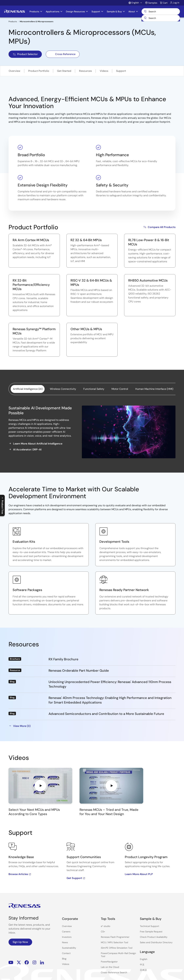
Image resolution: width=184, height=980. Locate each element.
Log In (176, 3)
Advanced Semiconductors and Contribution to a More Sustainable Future (106, 714)
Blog (64, 959)
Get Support (76, 878)
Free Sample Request (151, 932)
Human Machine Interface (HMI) (154, 389)
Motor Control (120, 389)
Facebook (27, 963)
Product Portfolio (39, 71)
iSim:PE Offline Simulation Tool (117, 948)
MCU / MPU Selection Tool (114, 942)
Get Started (64, 71)
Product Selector (25, 54)
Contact (66, 953)
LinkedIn (42, 963)
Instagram (34, 963)
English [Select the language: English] (144, 959)
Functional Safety (94, 389)
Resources (85, 71)
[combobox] (161, 18)
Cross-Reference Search (114, 972)
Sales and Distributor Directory (156, 942)
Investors (67, 937)
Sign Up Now (20, 942)
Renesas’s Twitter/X (19, 963)
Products (13, 22)
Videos (104, 71)
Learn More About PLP (139, 874)
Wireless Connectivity (63, 389)
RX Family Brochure (63, 659)
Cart (165, 3)
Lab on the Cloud (110, 967)
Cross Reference (63, 54)
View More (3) (20, 726)
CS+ (103, 932)
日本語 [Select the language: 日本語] (143, 970)
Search (161, 11)
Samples (153, 3)
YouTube (11, 963)
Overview (15, 71)
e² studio (106, 926)
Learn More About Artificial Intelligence (35, 444)
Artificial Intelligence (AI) (28, 389)
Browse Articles (20, 874)
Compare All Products (159, 227)
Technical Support (149, 926)
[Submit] (145, 18)
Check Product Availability (154, 937)
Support (121, 71)
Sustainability (69, 948)
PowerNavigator (109, 962)
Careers (66, 932)
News (65, 942)
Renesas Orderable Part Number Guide (79, 671)
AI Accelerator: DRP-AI (25, 449)
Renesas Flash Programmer (115, 937)
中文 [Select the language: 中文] (142, 965)
